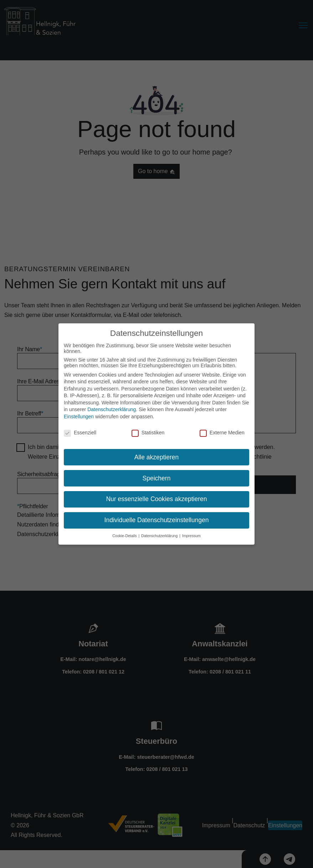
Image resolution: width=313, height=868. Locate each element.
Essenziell (80, 431)
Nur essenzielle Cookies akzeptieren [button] (156, 498)
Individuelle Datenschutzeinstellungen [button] (157, 519)
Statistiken (148, 431)
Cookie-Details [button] (125, 534)
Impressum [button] (191, 534)
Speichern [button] (157, 476)
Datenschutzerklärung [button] (160, 534)
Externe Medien (222, 431)
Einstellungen (79, 415)
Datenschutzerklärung (112, 408)
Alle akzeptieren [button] (157, 455)
